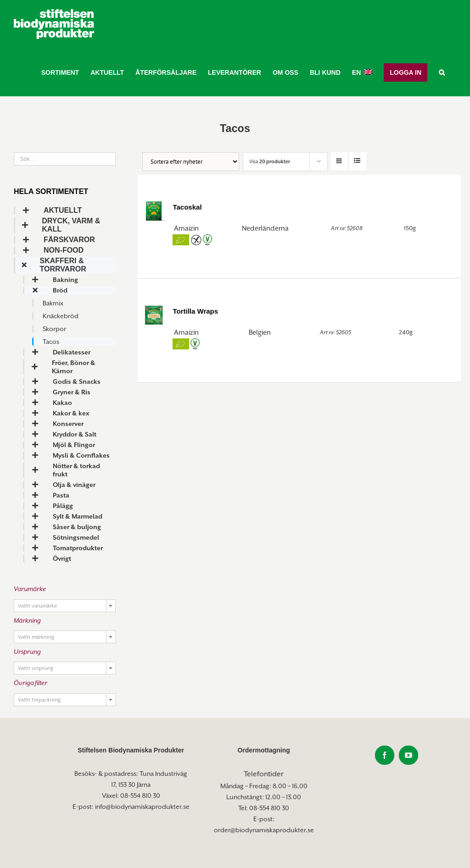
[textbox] (65, 606)
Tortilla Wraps (195, 311)
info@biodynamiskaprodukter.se (142, 807)
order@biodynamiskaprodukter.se (264, 830)
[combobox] (65, 606)
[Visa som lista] (357, 161)
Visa (270, 161)
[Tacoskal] (154, 210)
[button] (442, 72)
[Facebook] (385, 755)
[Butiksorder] (191, 162)
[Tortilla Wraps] (154, 314)
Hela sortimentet (51, 191)
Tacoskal (187, 207)
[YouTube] (408, 755)
